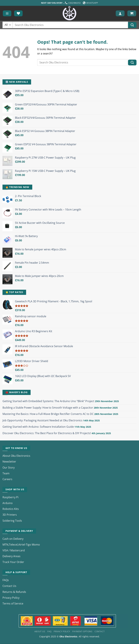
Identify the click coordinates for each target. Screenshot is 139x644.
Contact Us (9, 586)
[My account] (120, 13)
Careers (7, 479)
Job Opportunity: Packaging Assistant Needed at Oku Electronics (42, 420)
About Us (40, 631)
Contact (100, 631)
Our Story (9, 468)
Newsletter (9, 462)
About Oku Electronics (16, 456)
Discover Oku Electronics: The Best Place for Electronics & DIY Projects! (47, 433)
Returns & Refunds (14, 592)
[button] (7, 13)
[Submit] (132, 25)
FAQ (49, 631)
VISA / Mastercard (14, 550)
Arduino (8, 503)
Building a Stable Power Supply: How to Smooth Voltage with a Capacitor (48, 408)
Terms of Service (13, 603)
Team (6, 473)
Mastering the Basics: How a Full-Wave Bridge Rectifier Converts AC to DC (48, 414)
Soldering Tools (12, 521)
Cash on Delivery (13, 539)
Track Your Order (13, 562)
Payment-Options (82, 631)
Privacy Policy (11, 598)
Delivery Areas (11, 556)
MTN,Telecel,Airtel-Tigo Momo (21, 545)
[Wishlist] (18, 13)
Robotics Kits (11, 509)
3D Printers (10, 515)
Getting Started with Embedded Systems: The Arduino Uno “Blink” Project (48, 401)
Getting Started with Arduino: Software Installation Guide (38, 427)
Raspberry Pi (10, 497)
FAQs (6, 580)
